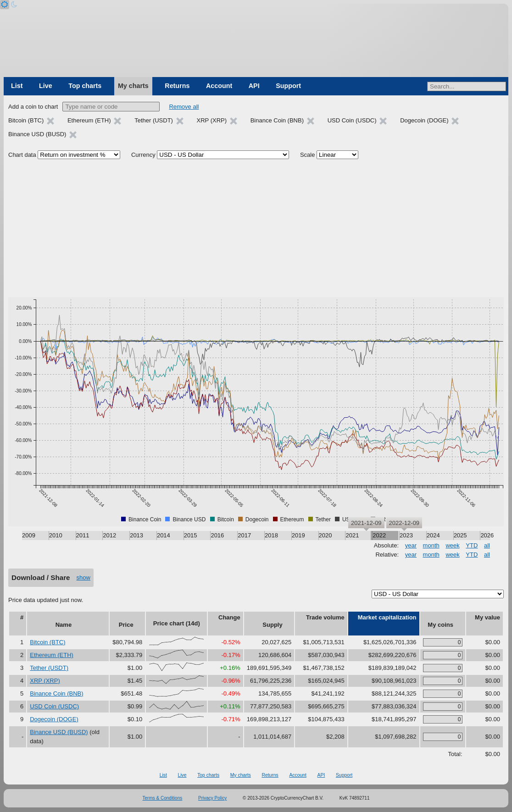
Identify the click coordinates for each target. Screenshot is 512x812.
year (411, 545)
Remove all (184, 107)
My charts (133, 86)
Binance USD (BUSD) (59, 732)
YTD (472, 545)
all (487, 545)
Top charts (85, 86)
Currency (143, 155)
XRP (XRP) (45, 681)
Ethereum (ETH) (52, 655)
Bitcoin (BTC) (47, 642)
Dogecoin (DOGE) (54, 719)
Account (219, 86)
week (452, 545)
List (17, 86)
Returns (177, 86)
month (431, 545)
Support (288, 86)
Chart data (22, 155)
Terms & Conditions (163, 798)
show (83, 577)
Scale (308, 155)
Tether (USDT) (49, 668)
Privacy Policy (212, 798)
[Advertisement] (256, 228)
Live (46, 86)
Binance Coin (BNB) (56, 693)
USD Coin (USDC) (54, 706)
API (254, 86)
